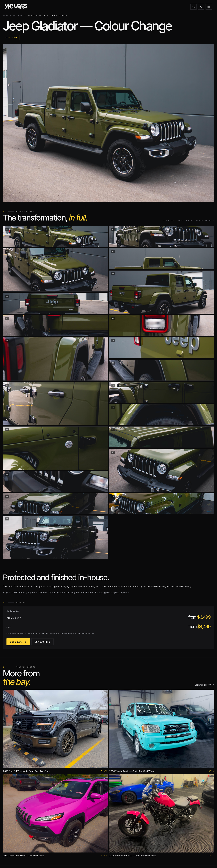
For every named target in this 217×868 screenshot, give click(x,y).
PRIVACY (208, 861)
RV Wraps (63, 819)
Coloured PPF (65, 805)
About (53, 7)
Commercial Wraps (68, 841)
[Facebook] (14, 843)
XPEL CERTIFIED (159, 861)
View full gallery (203, 639)
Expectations (105, 814)
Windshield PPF (66, 810)
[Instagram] (8, 843)
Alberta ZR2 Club (147, 810)
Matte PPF (63, 800)
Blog (94, 7)
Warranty (103, 810)
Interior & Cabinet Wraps (70, 846)
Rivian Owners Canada (150, 800)
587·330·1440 (179, 7)
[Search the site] (161, 7)
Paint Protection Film (68, 796)
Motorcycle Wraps (68, 823)
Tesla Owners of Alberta (150, 796)
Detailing (63, 837)
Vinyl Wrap (143, 45)
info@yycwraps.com (188, 800)
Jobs (101, 823)
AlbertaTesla (145, 805)
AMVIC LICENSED (119, 861)
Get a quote (201, 7)
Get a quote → (186, 810)
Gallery (82, 7)
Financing (127, 7)
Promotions (109, 7)
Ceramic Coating (67, 828)
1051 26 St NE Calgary (189, 805)
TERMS (197, 861)
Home (8, 19)
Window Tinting (66, 832)
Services (67, 7)
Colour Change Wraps (69, 814)
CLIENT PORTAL (139, 861)
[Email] (21, 843)
